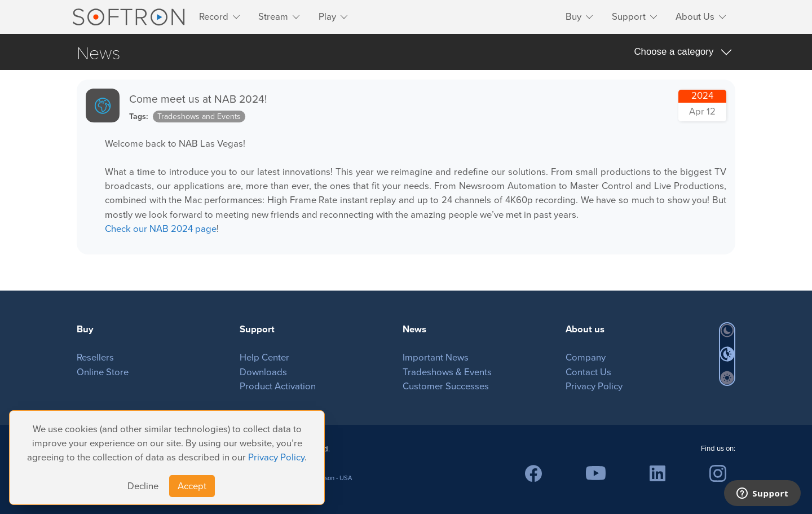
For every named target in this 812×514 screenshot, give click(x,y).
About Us (695, 17)
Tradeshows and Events (199, 117)
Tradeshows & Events (447, 372)
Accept (192, 486)
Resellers (95, 357)
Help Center (264, 357)
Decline (143, 486)
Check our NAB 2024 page (161, 229)
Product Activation (278, 386)
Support (629, 17)
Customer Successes (446, 386)
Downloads (263, 372)
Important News (436, 357)
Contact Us (588, 372)
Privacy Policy (276, 457)
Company (586, 357)
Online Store (103, 372)
